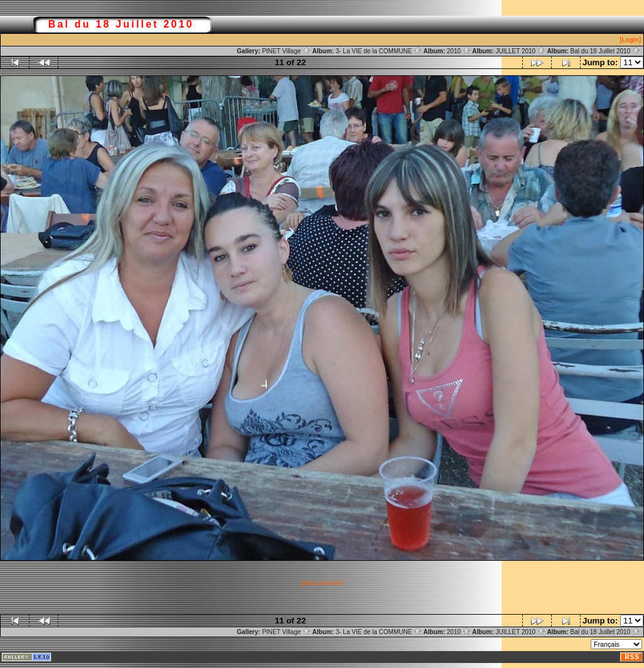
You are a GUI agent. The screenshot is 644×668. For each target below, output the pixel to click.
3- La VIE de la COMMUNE (379, 51)
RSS (632, 657)
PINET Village (286, 51)
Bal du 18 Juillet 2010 (605, 51)
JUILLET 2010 (520, 51)
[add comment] (322, 583)
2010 (459, 51)
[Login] (630, 40)
